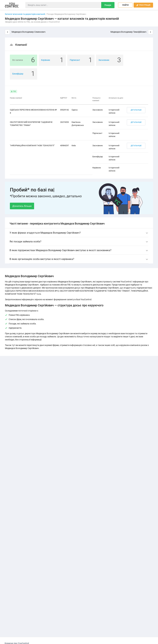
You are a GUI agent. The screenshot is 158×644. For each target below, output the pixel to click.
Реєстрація (143, 5)
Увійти (125, 5)
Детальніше (136, 110)
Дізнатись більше (22, 206)
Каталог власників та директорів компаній (25, 14)
